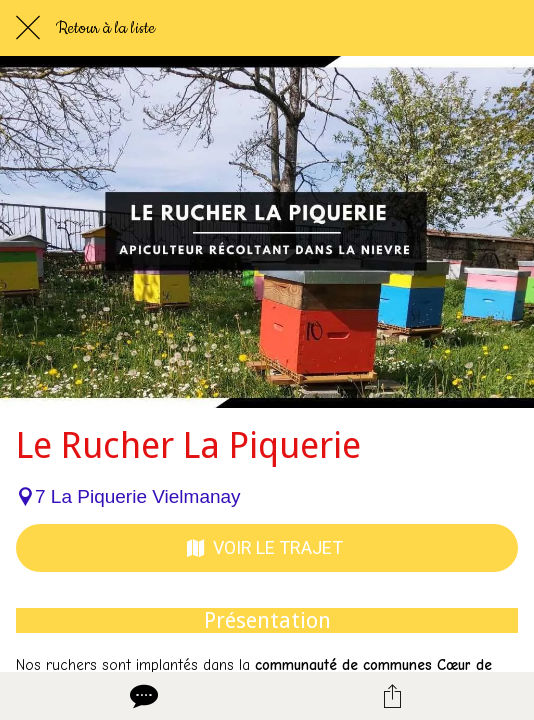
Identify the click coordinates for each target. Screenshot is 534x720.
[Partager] (393, 696)
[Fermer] (28, 28)
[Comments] (142, 696)
